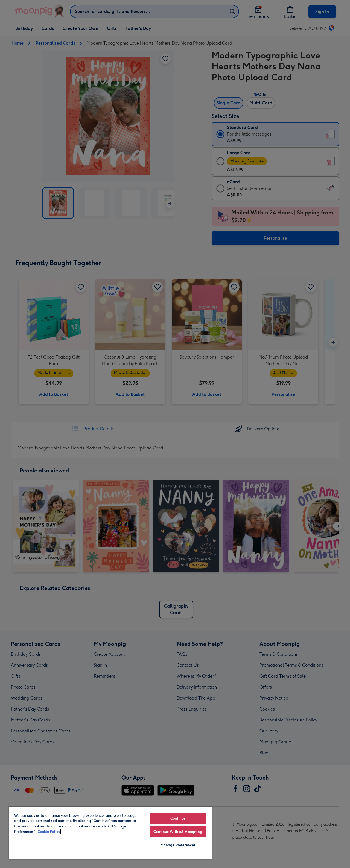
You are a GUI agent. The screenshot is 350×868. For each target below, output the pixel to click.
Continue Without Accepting (178, 832)
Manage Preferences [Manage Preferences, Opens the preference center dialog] (178, 845)
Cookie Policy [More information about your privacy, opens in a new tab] (49, 832)
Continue (178, 818)
